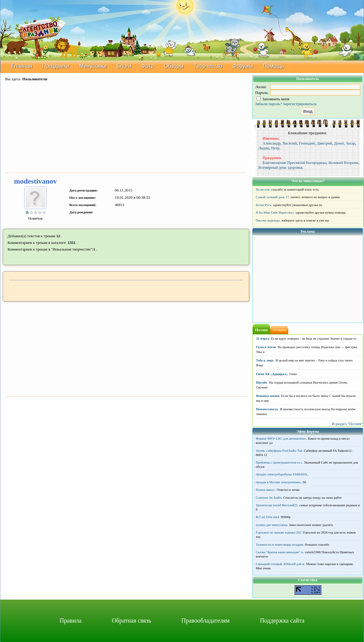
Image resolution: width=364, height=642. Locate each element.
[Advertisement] (126, 128)
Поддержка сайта (282, 620)
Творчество (208, 66)
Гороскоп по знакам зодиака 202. (279, 532)
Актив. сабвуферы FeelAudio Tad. (280, 451)
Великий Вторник (343, 163)
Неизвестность (267, 409)
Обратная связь (131, 620)
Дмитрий (324, 143)
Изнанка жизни (268, 396)
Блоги (124, 66)
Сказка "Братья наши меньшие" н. (280, 552)
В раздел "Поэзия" (347, 424)
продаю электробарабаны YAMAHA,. (282, 474)
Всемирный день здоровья (280, 167)
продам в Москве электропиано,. (279, 482)
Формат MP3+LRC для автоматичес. (281, 438)
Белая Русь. (264, 205)
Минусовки (93, 66)
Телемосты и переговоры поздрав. (280, 544)
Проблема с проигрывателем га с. (280, 462)
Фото (148, 66)
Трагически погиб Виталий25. (277, 505)
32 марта (263, 338)
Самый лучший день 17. (273, 197)
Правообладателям (205, 620)
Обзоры (174, 66)
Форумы (243, 66)
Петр (275, 148)
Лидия (264, 148)
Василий (290, 143)
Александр (271, 143)
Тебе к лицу (265, 360)
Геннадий (307, 143)
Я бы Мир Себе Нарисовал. (275, 212)
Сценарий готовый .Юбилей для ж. (281, 564)
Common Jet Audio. (269, 497)
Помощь (273, 66)
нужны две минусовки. (272, 525)
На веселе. (263, 189)
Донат (339, 143)
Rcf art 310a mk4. (268, 517)
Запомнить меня (273, 99)
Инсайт (262, 382)
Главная (22, 66)
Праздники (56, 66)
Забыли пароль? (269, 104)
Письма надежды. (268, 220)
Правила (71, 620)
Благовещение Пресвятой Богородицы (295, 163)
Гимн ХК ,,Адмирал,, (272, 374)
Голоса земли (266, 347)
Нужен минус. (266, 490)
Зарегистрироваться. (300, 104)
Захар (351, 143)
